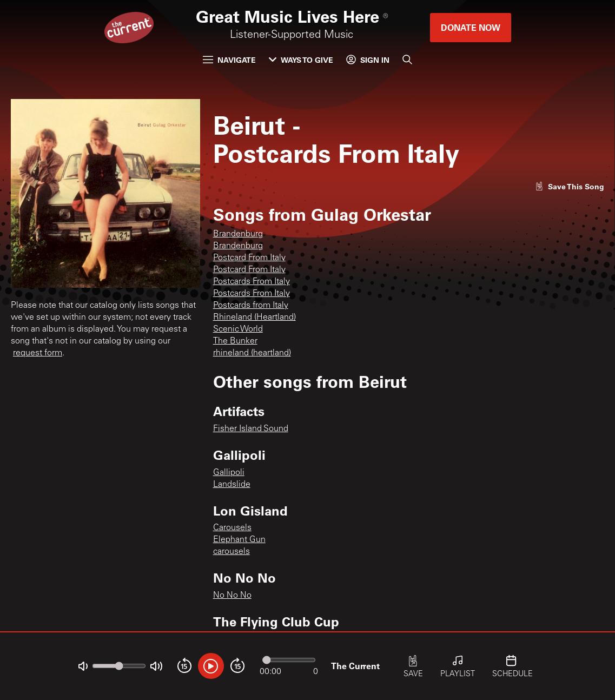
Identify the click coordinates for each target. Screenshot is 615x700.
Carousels (232, 528)
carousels (232, 552)
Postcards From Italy (252, 282)
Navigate (229, 60)
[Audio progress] (289, 660)
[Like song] (570, 186)
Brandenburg (238, 234)
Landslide (232, 485)
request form (38, 353)
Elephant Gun (239, 540)
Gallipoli (229, 473)
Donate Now (471, 27)
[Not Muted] (83, 666)
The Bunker (235, 341)
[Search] (407, 60)
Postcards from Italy (251, 306)
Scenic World (238, 329)
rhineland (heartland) (252, 353)
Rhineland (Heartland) (254, 318)
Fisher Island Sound (251, 429)
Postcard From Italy (249, 258)
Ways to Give (301, 60)
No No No (232, 596)
